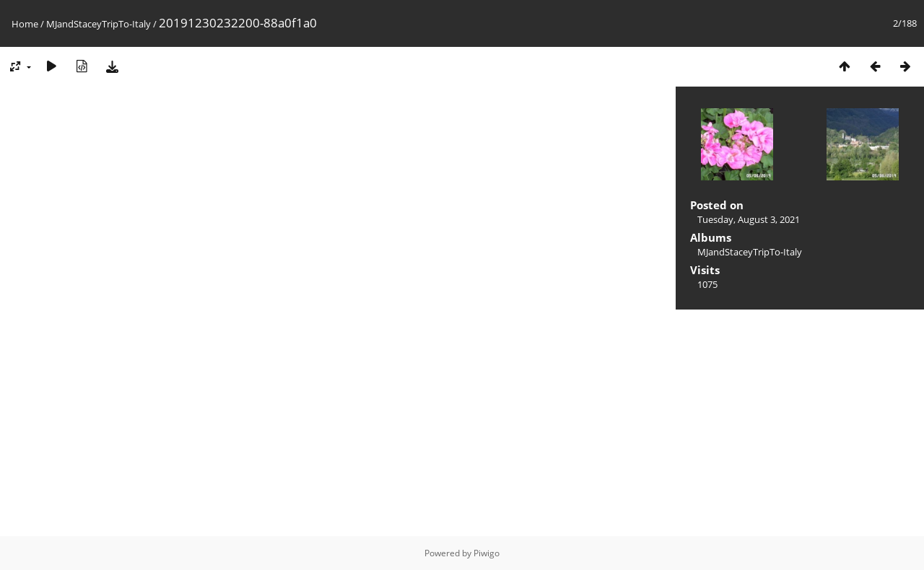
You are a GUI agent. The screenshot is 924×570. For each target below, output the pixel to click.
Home (25, 24)
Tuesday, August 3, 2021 (749, 219)
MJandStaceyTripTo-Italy (99, 24)
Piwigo (487, 553)
